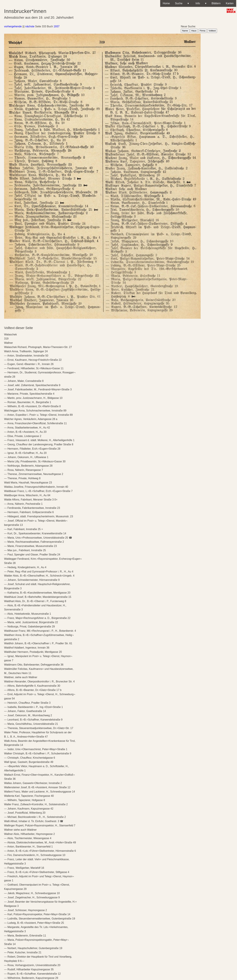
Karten (230, 3)
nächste (30, 26)
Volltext (212, 31)
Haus (194, 31)
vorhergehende (13, 26)
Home (166, 3)
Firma (203, 31)
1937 (57, 26)
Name (185, 31)
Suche (182, 3)
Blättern (216, 3)
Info (200, 3)
